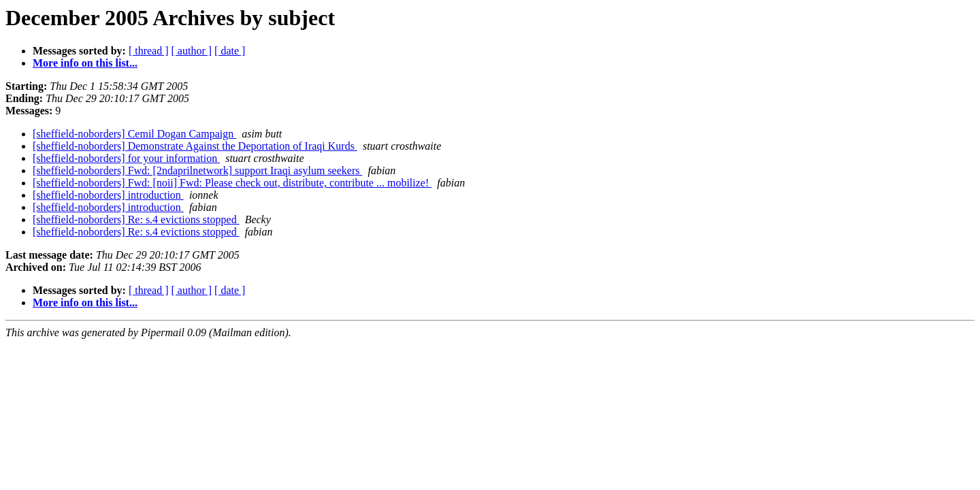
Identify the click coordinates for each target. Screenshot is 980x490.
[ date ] (230, 51)
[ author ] (192, 51)
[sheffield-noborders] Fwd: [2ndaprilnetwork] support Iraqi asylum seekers (197, 170)
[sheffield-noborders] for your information (126, 158)
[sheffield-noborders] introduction (108, 195)
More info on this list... (85, 63)
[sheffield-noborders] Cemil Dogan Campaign (134, 134)
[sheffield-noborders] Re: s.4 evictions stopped (136, 219)
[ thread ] (149, 51)
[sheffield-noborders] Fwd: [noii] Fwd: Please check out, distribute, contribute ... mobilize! (232, 183)
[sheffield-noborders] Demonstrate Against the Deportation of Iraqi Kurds (195, 146)
